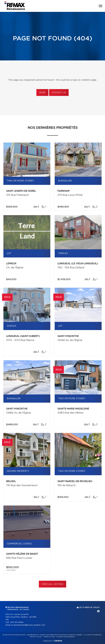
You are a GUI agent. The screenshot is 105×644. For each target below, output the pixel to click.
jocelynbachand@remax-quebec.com (28, 625)
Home (42, 93)
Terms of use (49, 637)
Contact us (59, 93)
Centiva (58, 641)
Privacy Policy (36, 637)
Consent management (66, 637)
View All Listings (52, 584)
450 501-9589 (17, 622)
